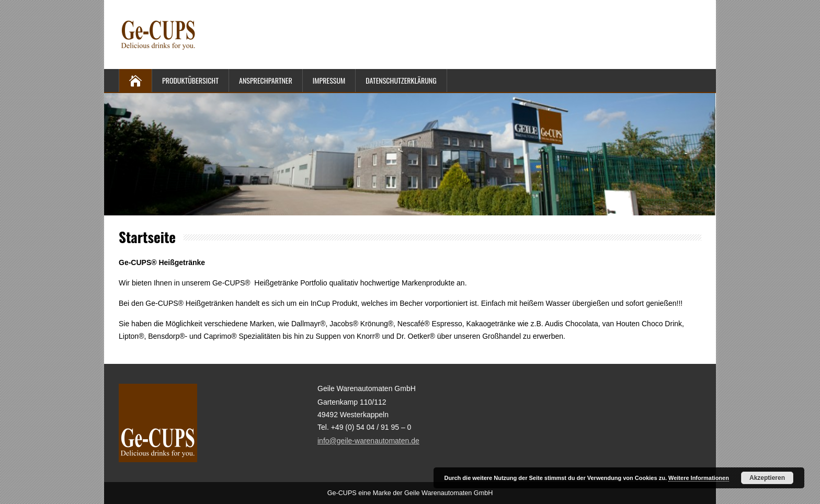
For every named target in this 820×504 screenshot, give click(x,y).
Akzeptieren (767, 478)
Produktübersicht (190, 80)
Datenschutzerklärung (401, 80)
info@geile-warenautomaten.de (368, 441)
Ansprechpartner (266, 80)
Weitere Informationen (699, 478)
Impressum (329, 80)
